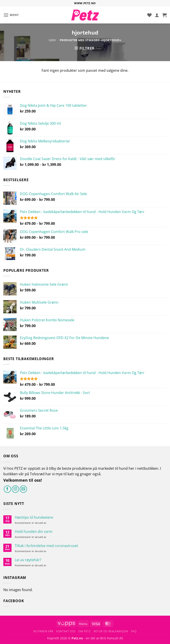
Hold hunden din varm (34, 532)
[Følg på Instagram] (15, 489)
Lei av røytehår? (28, 560)
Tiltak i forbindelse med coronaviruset (46, 546)
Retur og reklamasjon (111, 631)
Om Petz (84, 631)
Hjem (52, 40)
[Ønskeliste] (149, 15)
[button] (11, 15)
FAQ (134, 631)
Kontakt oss (66, 631)
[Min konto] (157, 15)
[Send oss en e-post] (23, 489)
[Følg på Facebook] (7, 489)
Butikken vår (43, 631)
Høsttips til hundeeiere (34, 517)
